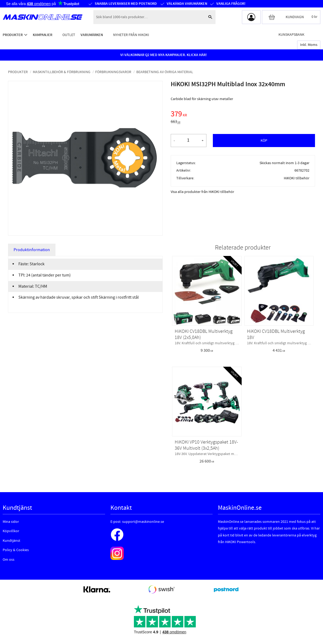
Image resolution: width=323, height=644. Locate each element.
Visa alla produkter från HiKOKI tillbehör (202, 192)
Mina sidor (11, 522)
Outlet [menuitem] (69, 35)
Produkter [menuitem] (13, 35)
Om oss (9, 560)
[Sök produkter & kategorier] (149, 17)
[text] (243, 115)
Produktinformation (32, 250)
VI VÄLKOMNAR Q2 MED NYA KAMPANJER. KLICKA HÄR (163, 55)
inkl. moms (309, 45)
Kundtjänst (11, 541)
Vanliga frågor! (231, 4)
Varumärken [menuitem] (92, 35)
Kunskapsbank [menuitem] (291, 35)
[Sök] (210, 17)
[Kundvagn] (291, 17)
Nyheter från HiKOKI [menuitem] (131, 35)
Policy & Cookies (16, 550)
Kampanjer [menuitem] (43, 35)
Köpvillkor (11, 531)
